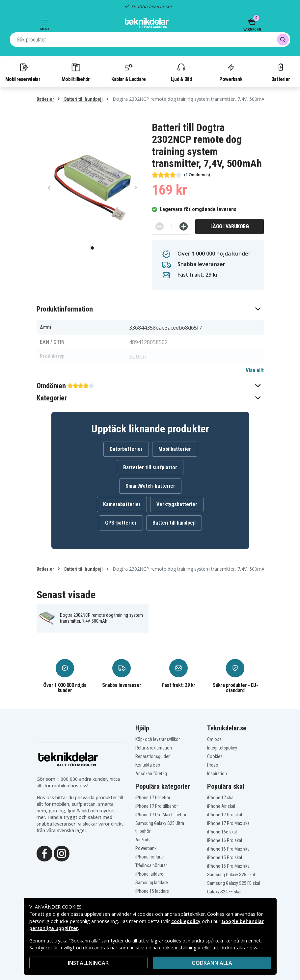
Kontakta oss (148, 765)
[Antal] (172, 227)
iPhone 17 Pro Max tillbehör (161, 815)
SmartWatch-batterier (150, 486)
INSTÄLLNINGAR (88, 963)
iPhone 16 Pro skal (225, 840)
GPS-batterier (121, 523)
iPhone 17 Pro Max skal (229, 823)
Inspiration (217, 774)
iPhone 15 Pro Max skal (229, 866)
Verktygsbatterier (177, 504)
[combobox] (150, 40)
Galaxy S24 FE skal (224, 892)
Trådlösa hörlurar (151, 865)
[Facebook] (44, 853)
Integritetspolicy (222, 748)
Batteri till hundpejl (83, 99)
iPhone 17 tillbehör (153, 798)
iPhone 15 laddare (152, 891)
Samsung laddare (152, 883)
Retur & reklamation (154, 748)
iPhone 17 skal (221, 798)
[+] (184, 226)
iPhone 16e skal (222, 832)
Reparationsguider (152, 756)
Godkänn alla (212, 963)
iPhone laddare (149, 874)
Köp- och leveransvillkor (158, 739)
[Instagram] (62, 853)
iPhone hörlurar (150, 857)
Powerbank (231, 72)
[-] (160, 226)
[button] (150, 309)
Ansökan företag (151, 774)
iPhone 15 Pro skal (225, 857)
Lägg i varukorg (230, 226)
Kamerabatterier (122, 504)
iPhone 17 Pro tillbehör (157, 806)
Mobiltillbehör (76, 72)
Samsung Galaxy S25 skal (231, 875)
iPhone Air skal (221, 806)
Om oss (214, 739)
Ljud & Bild (181, 72)
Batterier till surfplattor (150, 467)
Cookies (215, 756)
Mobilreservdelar (23, 72)
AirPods (143, 840)
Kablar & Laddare (129, 72)
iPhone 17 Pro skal (225, 815)
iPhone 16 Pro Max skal (229, 849)
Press (213, 765)
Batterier (281, 72)
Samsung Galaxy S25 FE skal (234, 883)
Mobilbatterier (175, 449)
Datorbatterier (126, 449)
